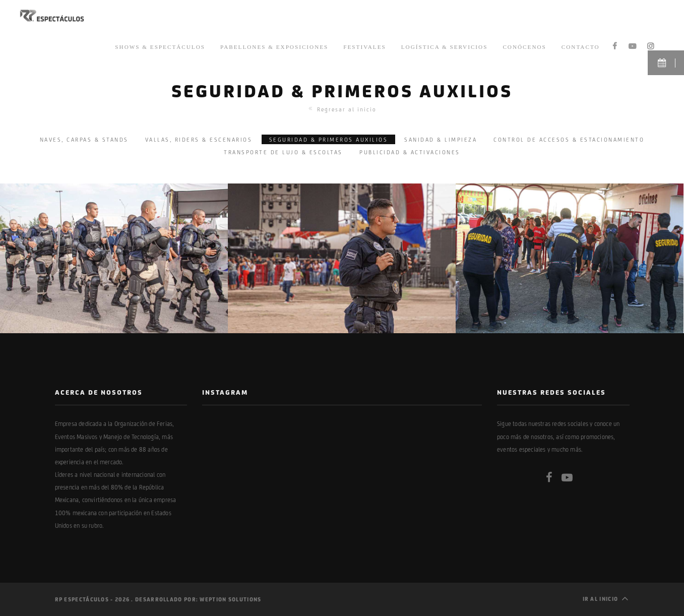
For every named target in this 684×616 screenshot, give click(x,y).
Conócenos (524, 46)
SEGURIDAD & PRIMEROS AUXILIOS (329, 139)
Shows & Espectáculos (160, 46)
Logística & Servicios (445, 46)
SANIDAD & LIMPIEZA (441, 139)
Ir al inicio (606, 598)
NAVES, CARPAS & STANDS (84, 139)
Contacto (581, 46)
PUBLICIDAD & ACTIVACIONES (410, 152)
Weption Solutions (230, 599)
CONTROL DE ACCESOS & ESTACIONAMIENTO (569, 139)
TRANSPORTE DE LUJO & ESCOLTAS (283, 152)
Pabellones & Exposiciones (274, 46)
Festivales (364, 46)
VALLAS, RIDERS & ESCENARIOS (199, 139)
